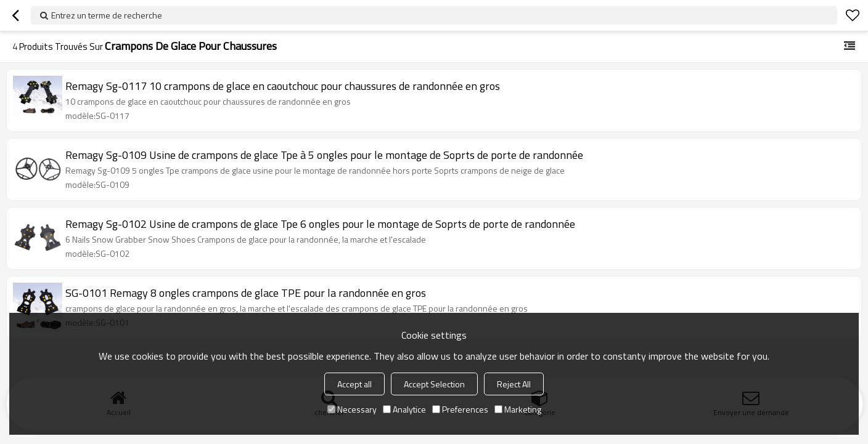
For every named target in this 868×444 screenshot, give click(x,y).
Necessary (352, 409)
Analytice (404, 409)
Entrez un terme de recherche (107, 15)
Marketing (518, 409)
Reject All (514, 384)
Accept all (354, 384)
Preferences (460, 409)
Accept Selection (434, 384)
